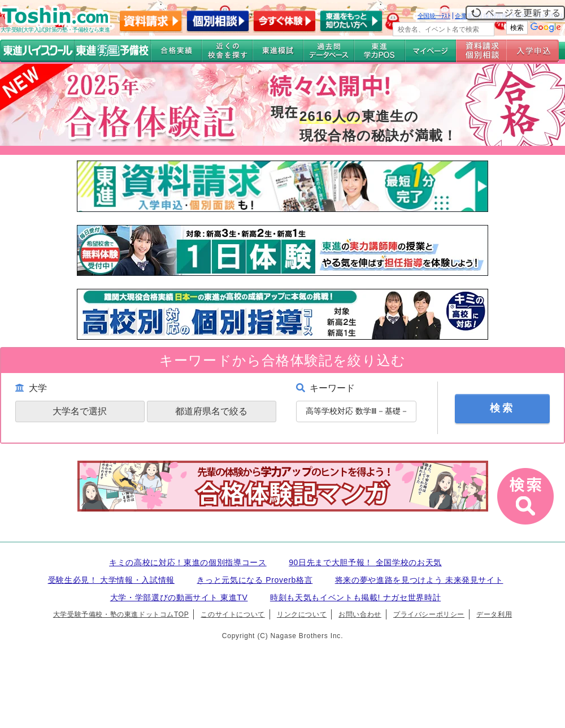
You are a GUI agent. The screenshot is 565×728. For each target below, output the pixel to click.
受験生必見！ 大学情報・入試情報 (111, 580)
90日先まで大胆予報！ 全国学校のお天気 (365, 562)
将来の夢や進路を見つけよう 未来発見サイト (419, 580)
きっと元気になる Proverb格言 (255, 580)
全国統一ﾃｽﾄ (434, 16)
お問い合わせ (360, 614)
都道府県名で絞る (211, 411)
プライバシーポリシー (429, 614)
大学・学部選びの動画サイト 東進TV (179, 597)
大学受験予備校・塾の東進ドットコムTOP (121, 614)
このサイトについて (232, 614)
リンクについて (302, 614)
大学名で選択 (80, 411)
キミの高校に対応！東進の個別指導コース (188, 562)
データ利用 (494, 614)
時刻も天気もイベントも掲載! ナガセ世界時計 (355, 597)
